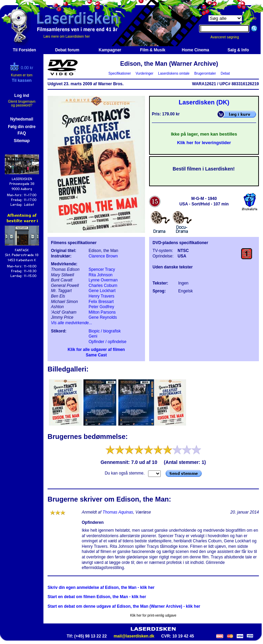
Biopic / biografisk (105, 331)
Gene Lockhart (102, 291)
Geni (93, 336)
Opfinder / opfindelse (108, 342)
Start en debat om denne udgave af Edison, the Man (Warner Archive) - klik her (124, 606)
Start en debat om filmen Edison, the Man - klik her (97, 597)
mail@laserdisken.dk (134, 636)
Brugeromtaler (205, 73)
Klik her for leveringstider (204, 143)
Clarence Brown (103, 256)
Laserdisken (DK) (204, 102)
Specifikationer (120, 73)
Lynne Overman (103, 280)
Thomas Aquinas (118, 512)
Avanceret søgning (228, 37)
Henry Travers (101, 296)
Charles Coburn (103, 286)
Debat (225, 73)
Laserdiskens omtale (174, 73)
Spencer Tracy (102, 269)
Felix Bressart (101, 302)
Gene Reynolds (103, 317)
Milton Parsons (102, 312)
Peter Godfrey (101, 307)
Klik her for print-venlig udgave (153, 615)
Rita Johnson (101, 275)
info (253, 18)
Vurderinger (144, 73)
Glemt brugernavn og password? (22, 103)
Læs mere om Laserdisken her (67, 36)
